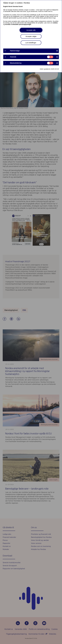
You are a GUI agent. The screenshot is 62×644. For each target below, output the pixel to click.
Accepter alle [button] (31, 30)
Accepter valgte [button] (31, 36)
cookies (55, 23)
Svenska (15, 6)
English (6, 6)
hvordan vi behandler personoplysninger (18, 24)
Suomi (21, 6)
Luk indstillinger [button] (31, 43)
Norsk (10, 6)
